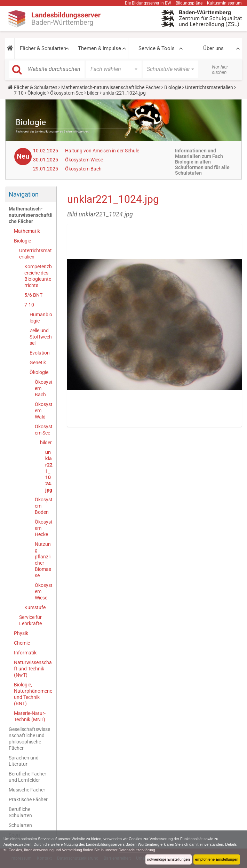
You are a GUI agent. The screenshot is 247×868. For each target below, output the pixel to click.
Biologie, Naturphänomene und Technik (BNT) (33, 694)
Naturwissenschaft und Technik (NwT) (33, 669)
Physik (21, 633)
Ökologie (37, 93)
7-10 (19, 93)
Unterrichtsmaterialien (209, 87)
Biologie (173, 87)
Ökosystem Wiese (84, 160)
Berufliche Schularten (20, 812)
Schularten (20, 825)
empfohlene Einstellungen (217, 859)
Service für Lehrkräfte (30, 620)
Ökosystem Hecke (44, 528)
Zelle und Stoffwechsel (41, 337)
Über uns (213, 48)
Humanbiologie (41, 318)
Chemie (22, 643)
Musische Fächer (27, 790)
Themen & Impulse (99, 48)
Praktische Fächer (28, 799)
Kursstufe (35, 607)
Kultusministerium (224, 3)
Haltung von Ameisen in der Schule (102, 151)
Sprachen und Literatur (24, 761)
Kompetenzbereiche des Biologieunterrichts (38, 276)
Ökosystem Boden (44, 506)
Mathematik (27, 231)
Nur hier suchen (220, 70)
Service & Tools (157, 48)
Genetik (38, 363)
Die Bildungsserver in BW (148, 3)
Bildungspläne (189, 3)
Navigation (24, 194)
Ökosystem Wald (44, 411)
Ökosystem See (67, 93)
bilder (93, 93)
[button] (10, 48)
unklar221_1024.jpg (49, 471)
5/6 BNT (33, 295)
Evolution (40, 353)
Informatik (25, 653)
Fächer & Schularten (43, 48)
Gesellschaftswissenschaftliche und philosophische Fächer (29, 739)
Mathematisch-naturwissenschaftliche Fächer (111, 87)
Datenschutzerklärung (137, 850)
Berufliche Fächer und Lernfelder (27, 777)
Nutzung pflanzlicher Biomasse (43, 560)
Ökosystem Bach (83, 169)
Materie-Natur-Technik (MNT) (30, 716)
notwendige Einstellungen (169, 859)
